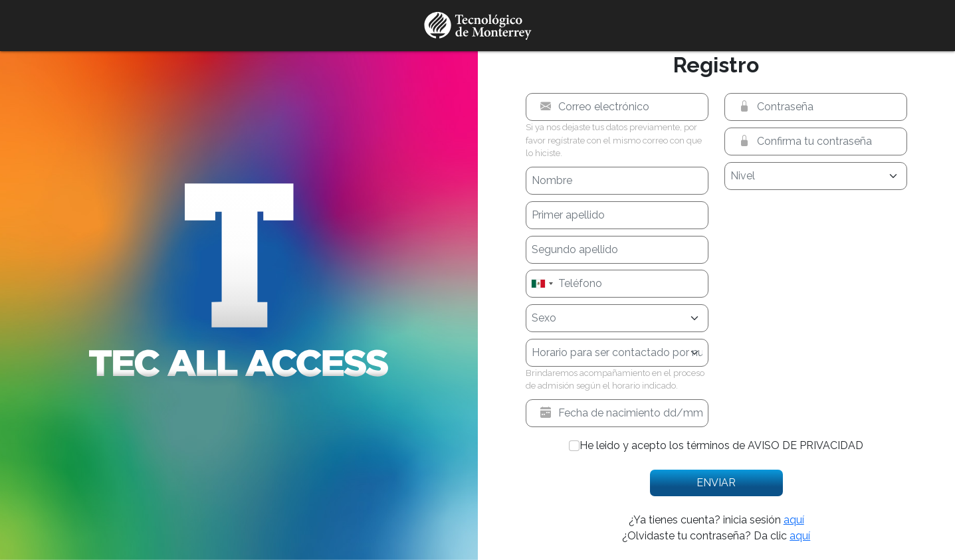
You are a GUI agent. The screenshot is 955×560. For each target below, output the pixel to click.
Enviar (716, 483)
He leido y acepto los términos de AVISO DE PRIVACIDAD (721, 445)
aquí (794, 520)
